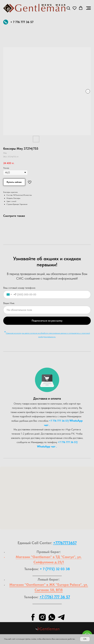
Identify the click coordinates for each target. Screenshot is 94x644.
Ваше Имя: (9, 303)
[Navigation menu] (88, 8)
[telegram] (61, 617)
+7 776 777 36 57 (59, 421)
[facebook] (33, 617)
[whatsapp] (52, 617)
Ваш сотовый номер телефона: (19, 288)
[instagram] (42, 617)
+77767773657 (65, 543)
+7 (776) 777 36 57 (55, 597)
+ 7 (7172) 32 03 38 (55, 569)
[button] (68, 8)
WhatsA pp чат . (47, 446)
